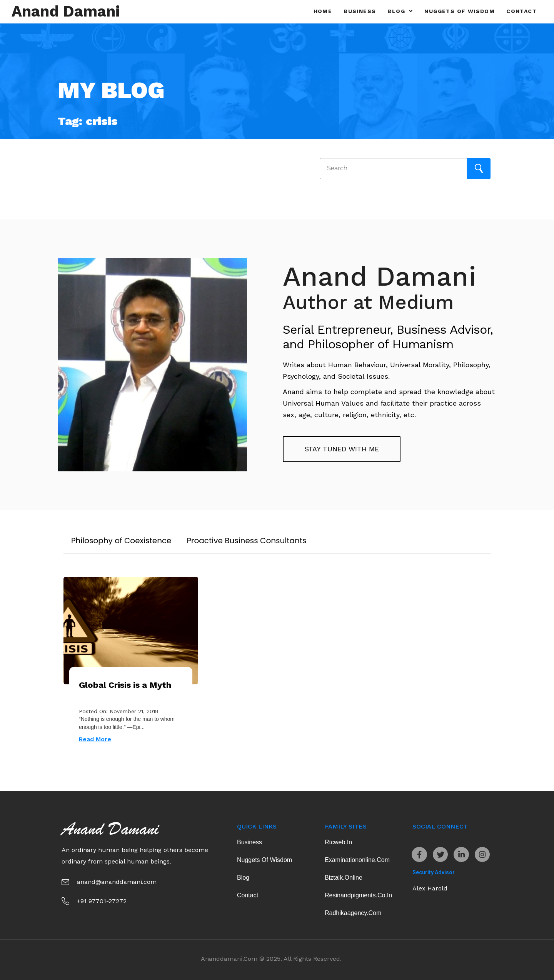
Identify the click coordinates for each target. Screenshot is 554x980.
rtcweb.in (338, 842)
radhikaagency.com (353, 913)
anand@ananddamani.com (117, 882)
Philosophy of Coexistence (121, 541)
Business (360, 11)
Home (323, 11)
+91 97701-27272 (102, 901)
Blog (400, 11)
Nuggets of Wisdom (460, 11)
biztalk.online (344, 878)
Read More (95, 739)
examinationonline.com (357, 860)
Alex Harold (430, 889)
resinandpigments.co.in (358, 895)
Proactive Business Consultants (247, 541)
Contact (521, 11)
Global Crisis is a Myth (125, 685)
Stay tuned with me (342, 449)
